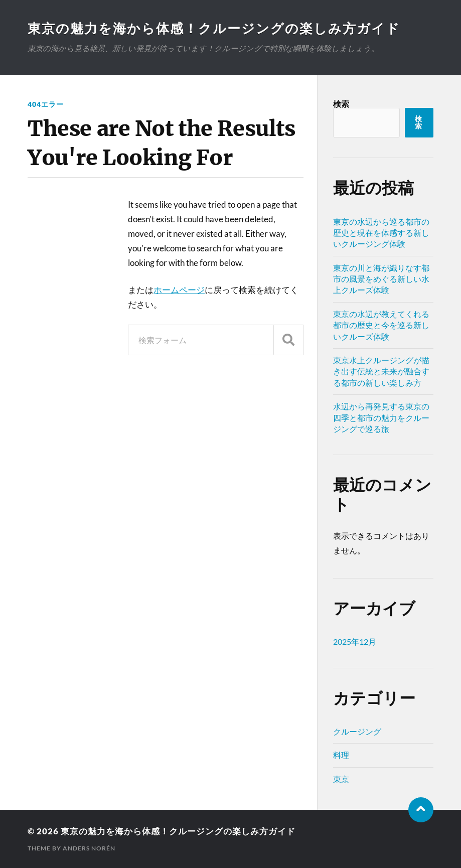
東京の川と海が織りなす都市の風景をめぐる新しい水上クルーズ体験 (381, 279)
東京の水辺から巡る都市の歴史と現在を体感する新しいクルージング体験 (381, 233)
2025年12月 (355, 641)
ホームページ (179, 290)
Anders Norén (89, 848)
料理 (341, 755)
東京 (341, 779)
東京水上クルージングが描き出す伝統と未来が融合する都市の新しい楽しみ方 (381, 371)
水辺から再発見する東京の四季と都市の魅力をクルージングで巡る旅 (381, 417)
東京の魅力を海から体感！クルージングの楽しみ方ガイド (214, 28)
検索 (341, 104)
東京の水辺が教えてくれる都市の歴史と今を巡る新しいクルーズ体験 (381, 325)
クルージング (357, 731)
